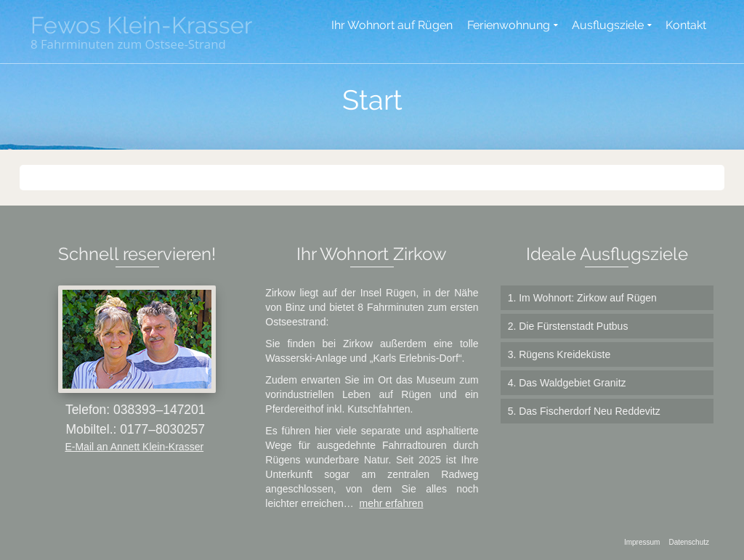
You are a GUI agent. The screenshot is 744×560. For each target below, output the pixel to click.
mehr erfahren (392, 503)
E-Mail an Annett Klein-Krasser (134, 447)
